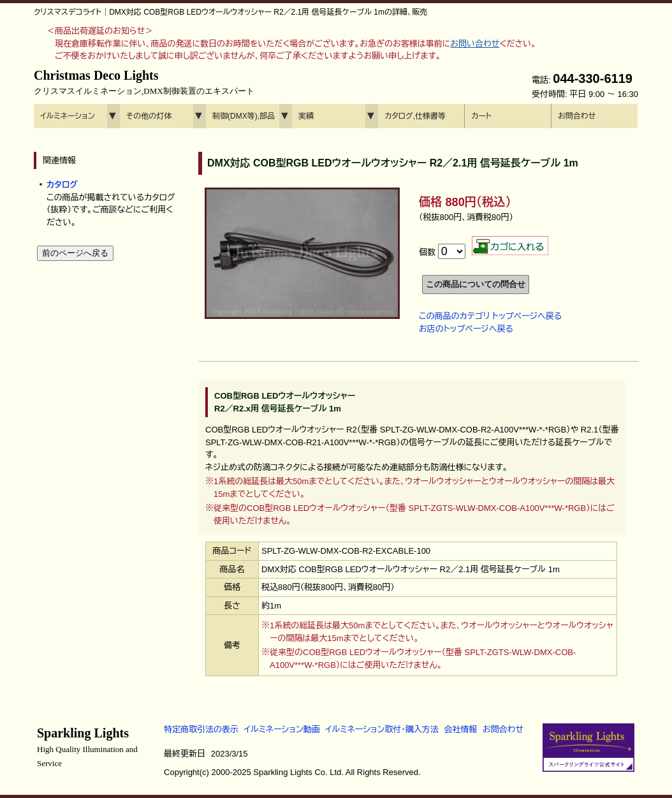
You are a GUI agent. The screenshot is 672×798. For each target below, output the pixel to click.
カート (481, 116)
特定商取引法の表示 (201, 729)
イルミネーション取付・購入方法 (382, 729)
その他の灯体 (149, 116)
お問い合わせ (475, 44)
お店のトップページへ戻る (466, 329)
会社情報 (460, 729)
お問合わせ (577, 116)
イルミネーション (68, 116)
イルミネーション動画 (282, 729)
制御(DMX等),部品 (244, 116)
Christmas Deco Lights (144, 82)
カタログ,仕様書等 (415, 116)
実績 (306, 116)
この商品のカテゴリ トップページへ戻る (490, 316)
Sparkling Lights (87, 747)
